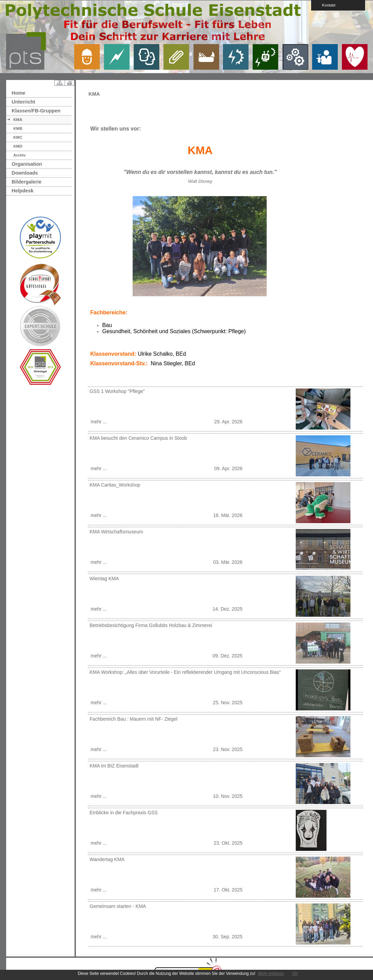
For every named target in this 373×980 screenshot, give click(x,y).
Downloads (25, 173)
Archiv (19, 155)
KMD (18, 146)
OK (295, 974)
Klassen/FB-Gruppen (36, 111)
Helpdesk (23, 191)
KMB (18, 128)
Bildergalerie (26, 182)
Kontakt (327, 5)
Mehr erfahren (271, 974)
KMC (18, 137)
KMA (18, 120)
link (90, 57)
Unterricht (23, 102)
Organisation (27, 164)
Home (18, 93)
